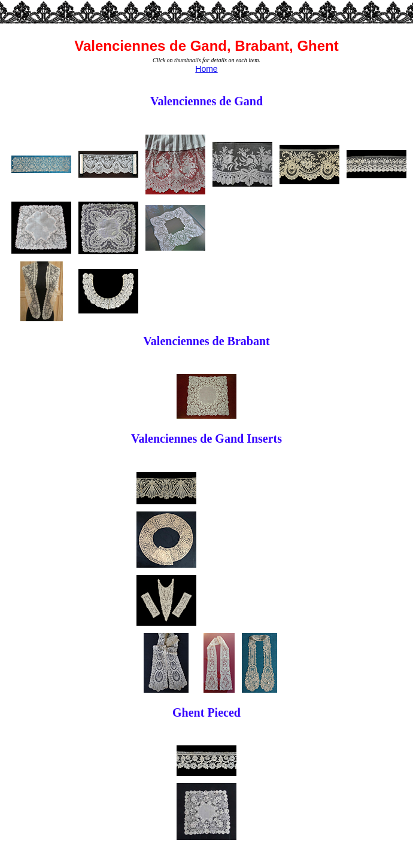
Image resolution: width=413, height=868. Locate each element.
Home (206, 69)
